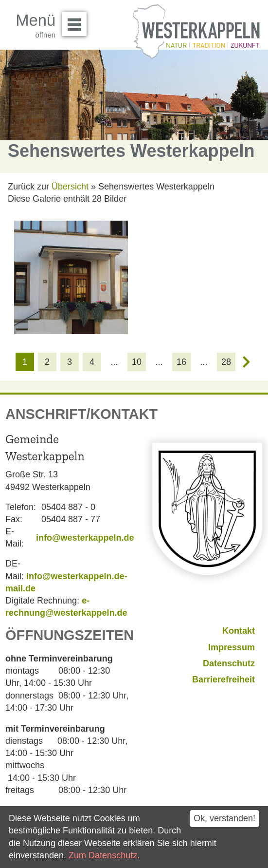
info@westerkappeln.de (85, 538)
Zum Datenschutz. (104, 855)
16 (181, 362)
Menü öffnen (77, 20)
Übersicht (70, 187)
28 (226, 362)
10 (137, 362)
